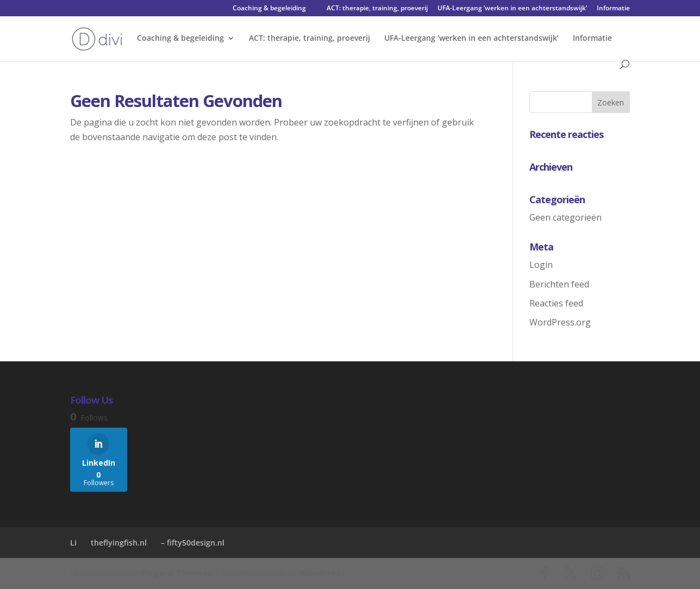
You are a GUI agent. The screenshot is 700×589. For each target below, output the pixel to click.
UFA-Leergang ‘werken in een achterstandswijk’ (512, 9)
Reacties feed (556, 303)
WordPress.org (560, 322)
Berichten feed (559, 284)
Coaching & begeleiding (269, 9)
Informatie (613, 9)
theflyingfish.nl (119, 543)
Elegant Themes (176, 573)
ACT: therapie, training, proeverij (377, 9)
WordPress (322, 573)
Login (541, 265)
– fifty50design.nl (193, 543)
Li (73, 543)
